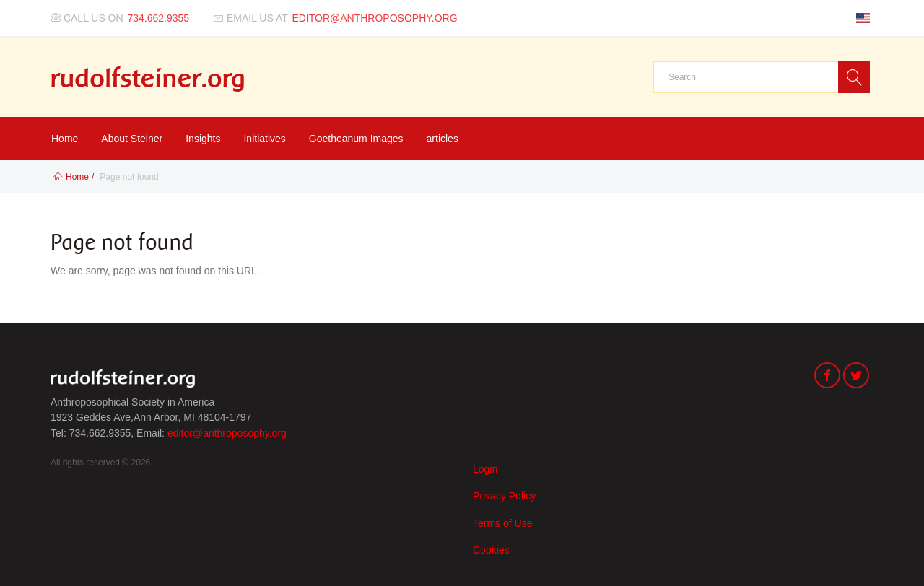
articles (443, 139)
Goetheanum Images (356, 139)
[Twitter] (856, 377)
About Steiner (132, 139)
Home (65, 139)
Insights (203, 139)
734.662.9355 (159, 18)
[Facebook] (827, 377)
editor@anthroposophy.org (227, 433)
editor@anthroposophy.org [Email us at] (374, 18)
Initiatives (264, 139)
